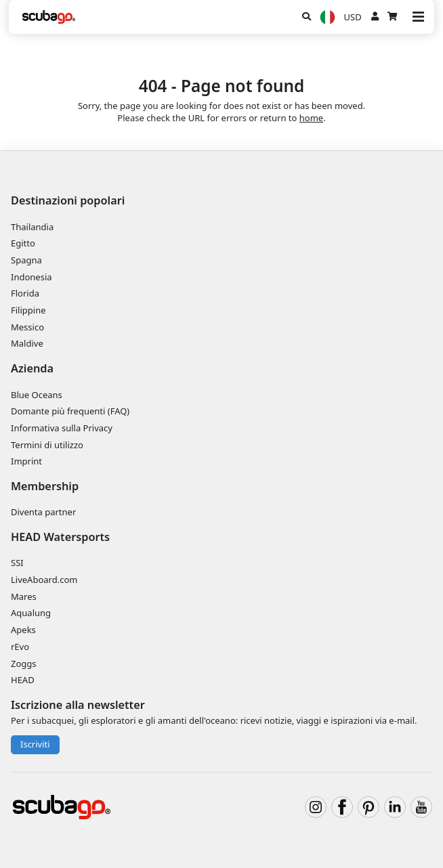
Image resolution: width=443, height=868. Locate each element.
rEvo (20, 647)
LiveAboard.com (44, 580)
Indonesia (31, 277)
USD (353, 17)
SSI (17, 563)
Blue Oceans (37, 395)
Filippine (28, 310)
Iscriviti (35, 744)
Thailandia (32, 227)
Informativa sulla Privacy (62, 428)
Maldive (27, 343)
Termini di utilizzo (47, 445)
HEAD (23, 680)
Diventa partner (43, 512)
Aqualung (31, 613)
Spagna (26, 260)
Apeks (23, 630)
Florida (25, 293)
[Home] (49, 17)
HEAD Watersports (60, 537)
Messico (27, 327)
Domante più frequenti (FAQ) (70, 411)
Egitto (23, 243)
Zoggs (24, 664)
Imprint (26, 461)
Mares (24, 596)
